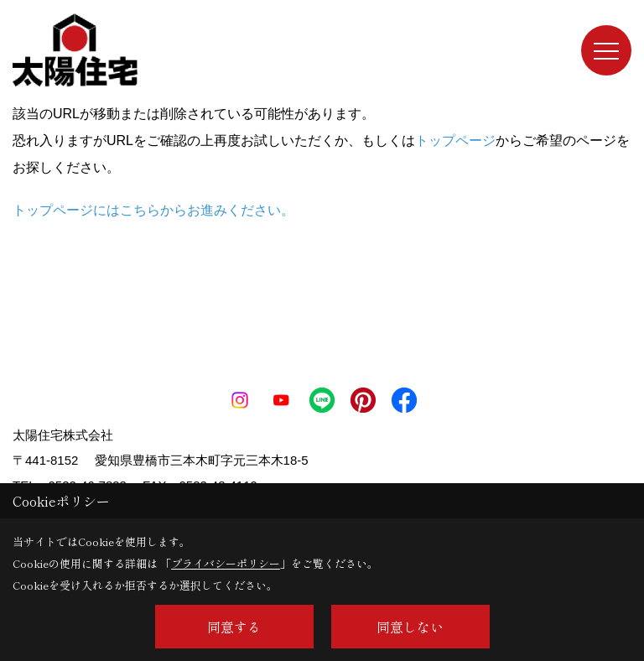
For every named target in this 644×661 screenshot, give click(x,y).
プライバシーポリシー (226, 563)
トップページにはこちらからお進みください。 (153, 210)
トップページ (455, 141)
